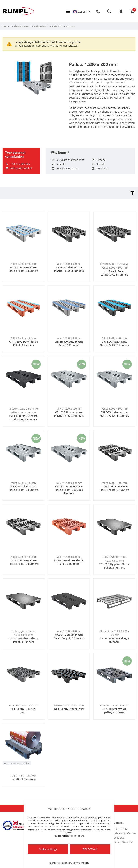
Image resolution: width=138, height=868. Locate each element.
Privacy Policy (82, 863)
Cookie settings (48, 849)
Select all (90, 849)
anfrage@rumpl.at (19, 169)
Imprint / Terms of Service (62, 863)
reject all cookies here (73, 836)
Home (6, 27)
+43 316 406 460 (18, 164)
